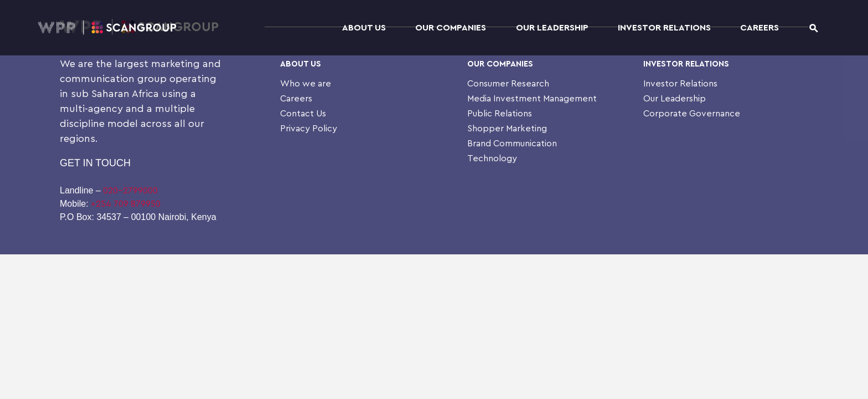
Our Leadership (552, 28)
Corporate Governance (692, 114)
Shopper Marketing (507, 129)
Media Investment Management (532, 99)
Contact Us (303, 114)
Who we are (306, 84)
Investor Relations (664, 28)
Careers (759, 28)
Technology (492, 158)
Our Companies (451, 28)
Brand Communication (512, 144)
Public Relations (500, 114)
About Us (364, 28)
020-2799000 (130, 191)
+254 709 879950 (126, 204)
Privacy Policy (309, 129)
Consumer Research (508, 84)
